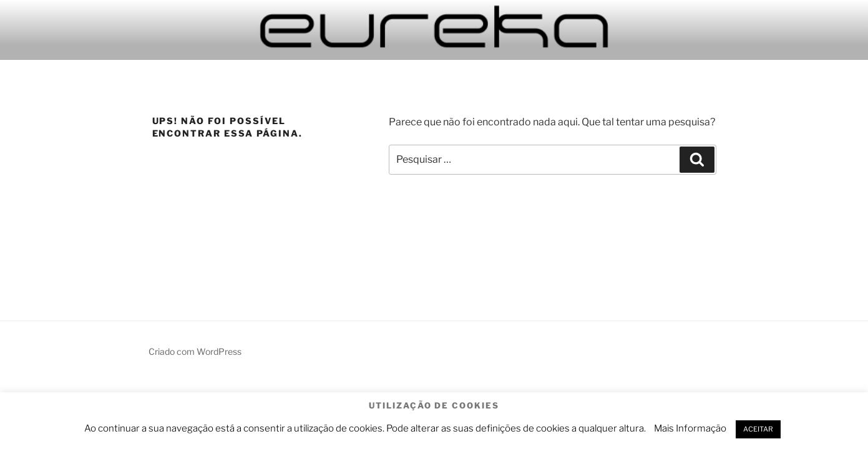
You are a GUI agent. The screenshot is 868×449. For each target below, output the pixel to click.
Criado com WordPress (195, 351)
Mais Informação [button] (690, 428)
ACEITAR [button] (758, 429)
